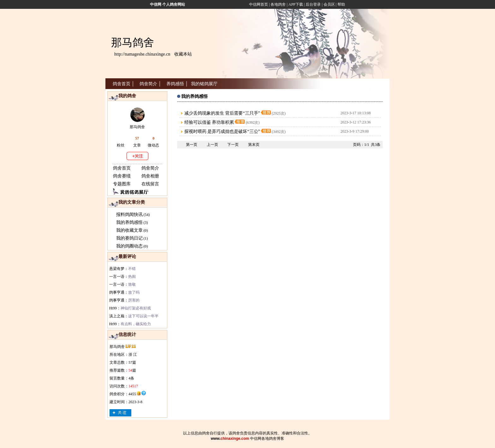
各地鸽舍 (278, 4)
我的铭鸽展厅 (204, 84)
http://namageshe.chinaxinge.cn (142, 54)
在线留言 (150, 184)
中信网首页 (259, 4)
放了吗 (134, 292)
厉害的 (134, 300)
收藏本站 (183, 54)
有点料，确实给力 (136, 324)
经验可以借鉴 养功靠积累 (209, 122)
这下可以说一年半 (143, 316)
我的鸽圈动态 (129, 246)
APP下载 (295, 4)
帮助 (341, 4)
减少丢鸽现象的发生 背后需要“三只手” (222, 113)
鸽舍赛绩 (122, 176)
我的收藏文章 (129, 230)
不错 (132, 269)
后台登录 (313, 4)
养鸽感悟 (175, 84)
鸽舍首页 (122, 84)
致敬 (132, 284)
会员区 (329, 4)
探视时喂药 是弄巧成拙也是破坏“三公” (222, 131)
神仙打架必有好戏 (136, 308)
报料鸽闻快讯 (129, 215)
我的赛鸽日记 (129, 238)
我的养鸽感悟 (129, 222)
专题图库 (122, 184)
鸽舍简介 (148, 84)
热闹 (132, 277)
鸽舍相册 (150, 176)
